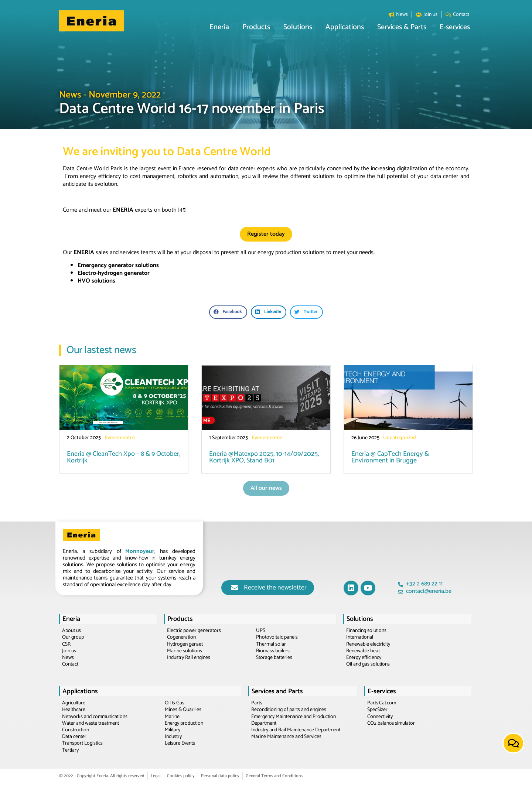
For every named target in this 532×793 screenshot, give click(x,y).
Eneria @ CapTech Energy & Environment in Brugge (390, 457)
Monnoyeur (140, 551)
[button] (219, 28)
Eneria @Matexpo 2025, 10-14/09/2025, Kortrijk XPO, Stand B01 (264, 457)
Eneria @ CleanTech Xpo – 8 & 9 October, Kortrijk (124, 457)
